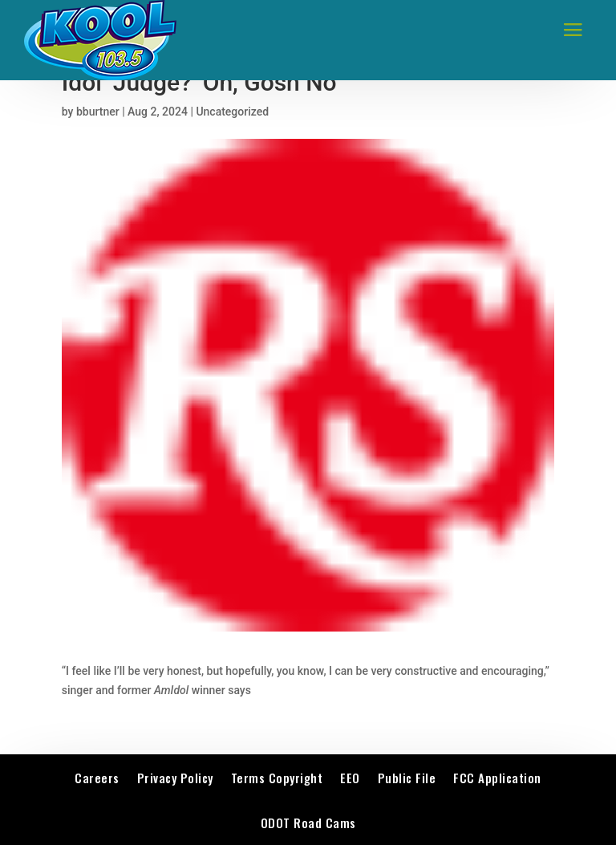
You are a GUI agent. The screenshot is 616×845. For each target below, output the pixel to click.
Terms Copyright (277, 778)
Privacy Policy (175, 778)
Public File (407, 778)
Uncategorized (232, 112)
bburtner (98, 112)
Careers (97, 778)
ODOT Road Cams (308, 823)
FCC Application (497, 778)
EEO (350, 778)
